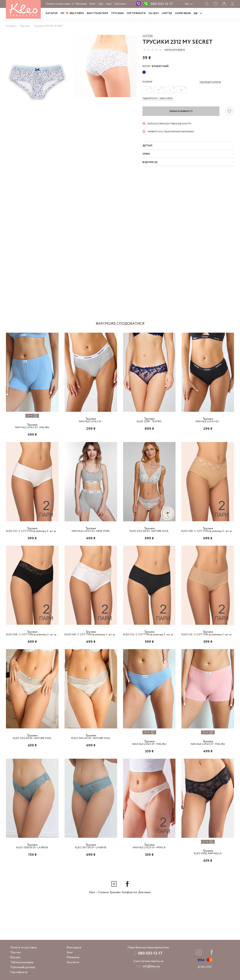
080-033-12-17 (162, 4)
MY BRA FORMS (72, 13)
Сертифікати (136, 13)
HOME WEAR (183, 13)
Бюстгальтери (97, 13)
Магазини (81, 4)
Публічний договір (23, 967)
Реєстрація (74, 948)
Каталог (52, 13)
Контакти (120, 4)
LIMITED (167, 13)
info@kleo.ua (151, 966)
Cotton (148, 36)
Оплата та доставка (58, 4)
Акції (109, 4)
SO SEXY (154, 13)
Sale (101, 4)
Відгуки (15, 957)
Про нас (16, 953)
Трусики (117, 13)
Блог (93, 4)
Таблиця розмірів (22, 962)
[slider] (152, 50)
